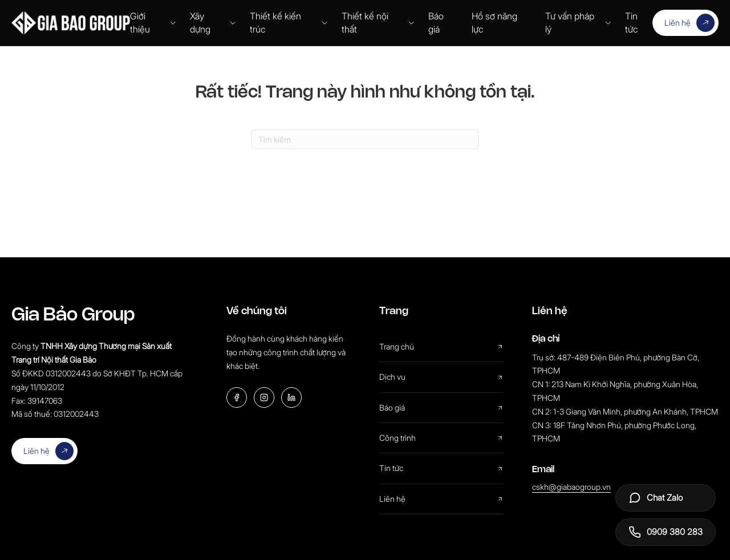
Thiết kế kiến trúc (289, 23)
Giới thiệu (153, 23)
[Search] (365, 139)
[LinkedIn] (291, 397)
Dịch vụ (441, 377)
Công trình (441, 438)
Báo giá (436, 23)
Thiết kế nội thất (378, 23)
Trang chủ (441, 346)
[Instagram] (264, 397)
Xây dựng (213, 23)
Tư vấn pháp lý (578, 23)
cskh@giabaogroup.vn (571, 487)
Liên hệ (690, 23)
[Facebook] (237, 397)
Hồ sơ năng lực (494, 23)
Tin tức (631, 23)
